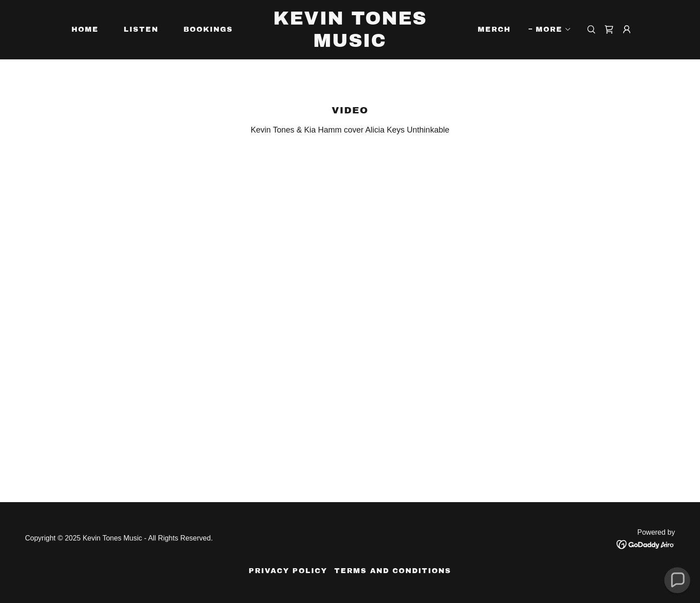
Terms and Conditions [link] (393, 571)
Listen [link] (141, 29)
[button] (550, 29)
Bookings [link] (208, 29)
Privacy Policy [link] (288, 571)
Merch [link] (494, 29)
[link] (350, 44)
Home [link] (85, 29)
